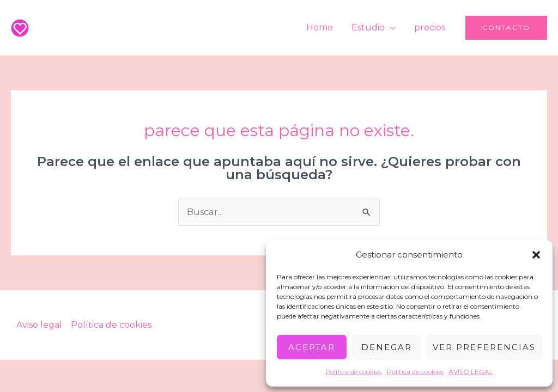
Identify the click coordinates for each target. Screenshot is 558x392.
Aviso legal (39, 325)
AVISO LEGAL (471, 372)
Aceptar (312, 347)
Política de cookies (353, 372)
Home (322, 27)
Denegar (387, 347)
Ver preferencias (484, 347)
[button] (536, 255)
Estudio (370, 27)
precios (430, 27)
